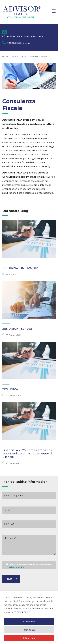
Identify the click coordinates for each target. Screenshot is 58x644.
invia (12, 579)
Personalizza (29, 630)
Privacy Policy (16, 567)
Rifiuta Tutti (29, 638)
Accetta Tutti (29, 621)
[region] (29, 618)
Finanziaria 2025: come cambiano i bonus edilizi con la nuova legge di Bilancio (27, 454)
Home (5, 56)
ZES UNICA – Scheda (17, 329)
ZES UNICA (10, 389)
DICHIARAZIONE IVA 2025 (21, 268)
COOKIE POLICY (22, 612)
